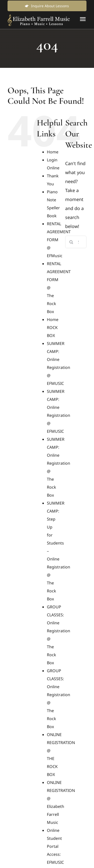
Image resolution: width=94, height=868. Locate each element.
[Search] (71, 242)
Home (53, 152)
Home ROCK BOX (53, 327)
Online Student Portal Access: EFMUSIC (55, 846)
